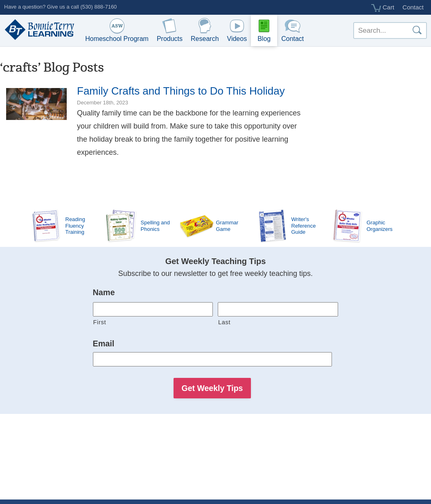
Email (104, 344)
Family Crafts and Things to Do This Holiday (181, 91)
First (100, 322)
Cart (383, 8)
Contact (413, 7)
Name (104, 292)
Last (224, 322)
